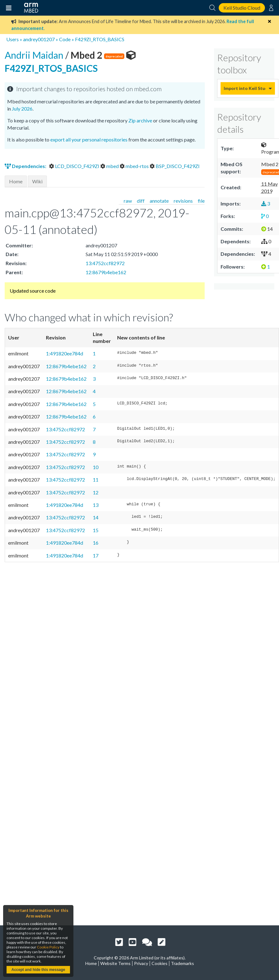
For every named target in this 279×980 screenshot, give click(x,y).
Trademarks (182, 963)
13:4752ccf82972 (105, 263)
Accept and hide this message (38, 970)
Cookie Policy (48, 947)
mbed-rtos (135, 166)
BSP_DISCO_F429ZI (175, 166)
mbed (110, 166)
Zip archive (140, 120)
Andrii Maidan (35, 55)
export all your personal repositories (89, 139)
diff (141, 201)
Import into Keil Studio (245, 88)
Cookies (159, 963)
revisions (183, 201)
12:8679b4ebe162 (106, 272)
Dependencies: (26, 166)
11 (96, 480)
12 (96, 492)
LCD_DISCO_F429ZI (75, 166)
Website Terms (115, 963)
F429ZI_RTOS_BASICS (100, 39)
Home (16, 181)
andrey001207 (39, 39)
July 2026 (22, 109)
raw (128, 201)
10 (96, 467)
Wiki (37, 181)
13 (96, 505)
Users (12, 39)
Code (65, 39)
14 (96, 517)
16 (96, 543)
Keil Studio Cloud (242, 8)
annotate (159, 201)
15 (96, 530)
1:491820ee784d (65, 353)
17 (96, 555)
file (201, 201)
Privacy (141, 963)
